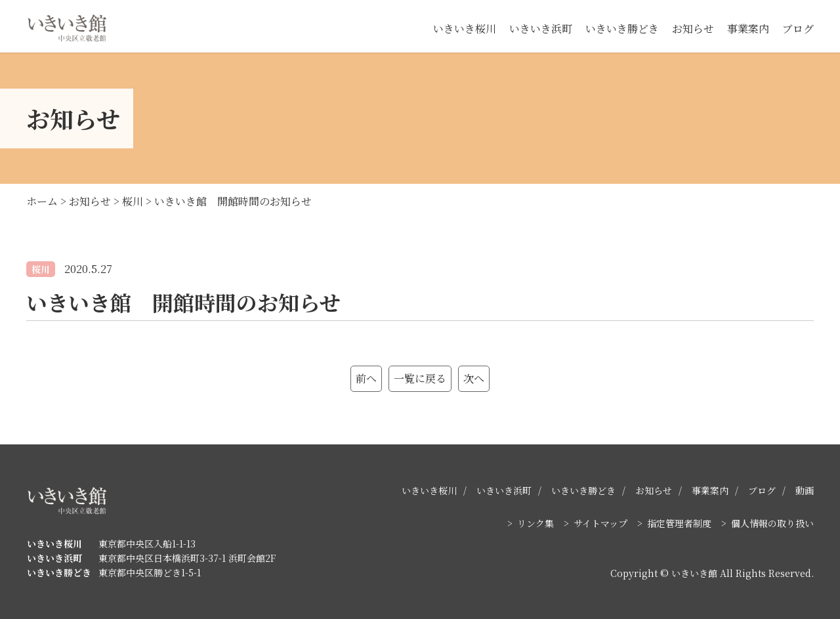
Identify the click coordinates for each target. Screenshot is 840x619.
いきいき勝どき (622, 29)
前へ (366, 378)
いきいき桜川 (465, 29)
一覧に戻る (420, 378)
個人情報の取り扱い (772, 523)
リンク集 (535, 523)
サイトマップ (600, 523)
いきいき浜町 (541, 29)
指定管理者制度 (679, 523)
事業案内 (748, 29)
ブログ (798, 29)
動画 (805, 490)
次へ (474, 378)
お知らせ (693, 29)
